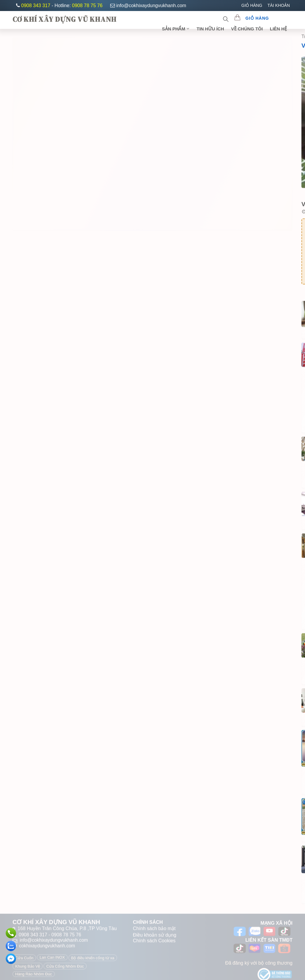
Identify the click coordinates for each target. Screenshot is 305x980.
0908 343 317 (36, 6)
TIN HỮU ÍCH (211, 28)
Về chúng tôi (248, 28)
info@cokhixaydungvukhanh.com (148, 6)
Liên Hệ (279, 28)
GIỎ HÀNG (252, 5)
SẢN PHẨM (177, 28)
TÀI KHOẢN (279, 5)
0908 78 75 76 (87, 6)
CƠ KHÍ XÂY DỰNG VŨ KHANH (64, 19)
